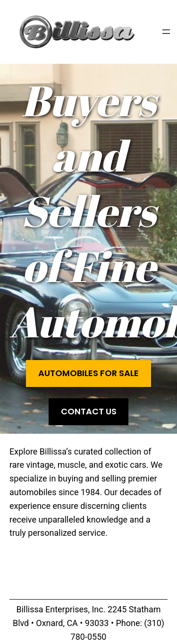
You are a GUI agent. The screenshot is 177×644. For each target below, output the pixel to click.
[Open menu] (166, 32)
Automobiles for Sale (88, 373)
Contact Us (89, 411)
